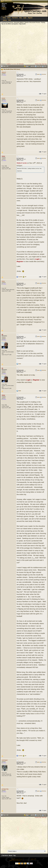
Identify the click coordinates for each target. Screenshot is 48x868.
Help (20, 18)
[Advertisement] (18, 44)
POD (10, 20)
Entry (4, 18)
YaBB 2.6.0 (33, 859)
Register (4, 9)
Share (9, 18)
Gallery (5, 20)
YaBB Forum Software (15, 861)
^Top (14, 856)
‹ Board (10, 856)
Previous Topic (38, 64)
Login (3, 8)
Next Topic (44, 64)
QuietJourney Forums (7, 23)
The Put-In (15, 18)
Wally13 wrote (22, 163)
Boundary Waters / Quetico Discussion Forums (27, 23)
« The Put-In (5, 856)
